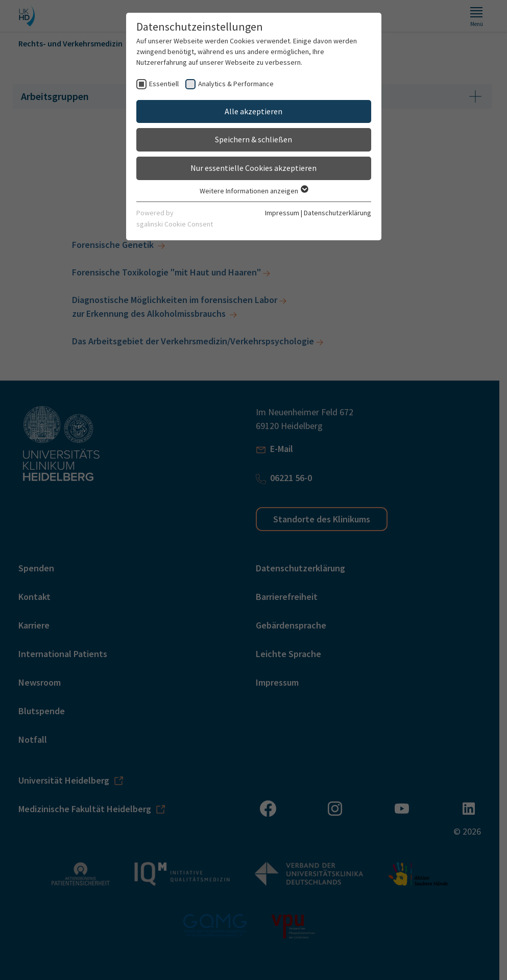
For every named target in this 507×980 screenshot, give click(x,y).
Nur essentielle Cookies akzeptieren (253, 168)
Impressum (282, 213)
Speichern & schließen (253, 139)
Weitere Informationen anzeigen (253, 191)
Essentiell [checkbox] (164, 84)
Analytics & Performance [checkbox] (236, 84)
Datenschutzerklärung (337, 213)
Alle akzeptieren (253, 111)
